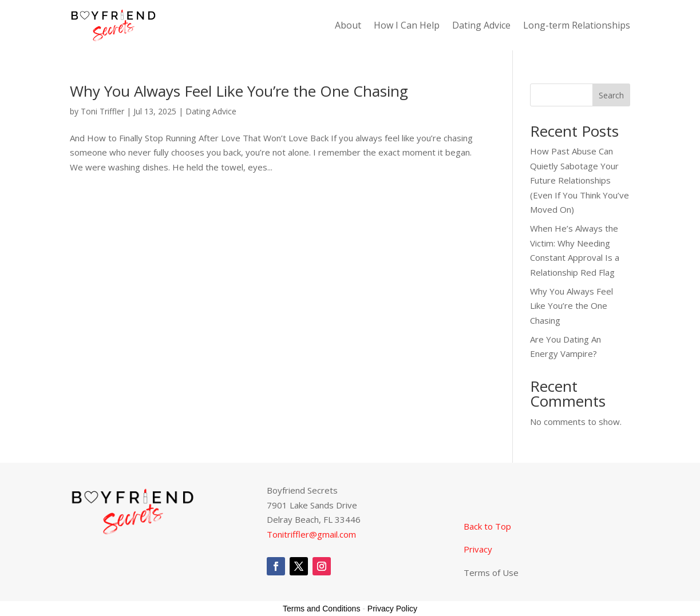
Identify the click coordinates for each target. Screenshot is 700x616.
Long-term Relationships (577, 26)
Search (611, 95)
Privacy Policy (392, 609)
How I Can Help (407, 26)
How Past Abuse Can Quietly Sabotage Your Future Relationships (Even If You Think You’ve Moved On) (580, 180)
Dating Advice (481, 26)
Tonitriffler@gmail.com (311, 534)
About (348, 26)
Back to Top (489, 526)
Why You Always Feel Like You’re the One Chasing (239, 91)
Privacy (478, 549)
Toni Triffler (102, 111)
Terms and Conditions (321, 609)
